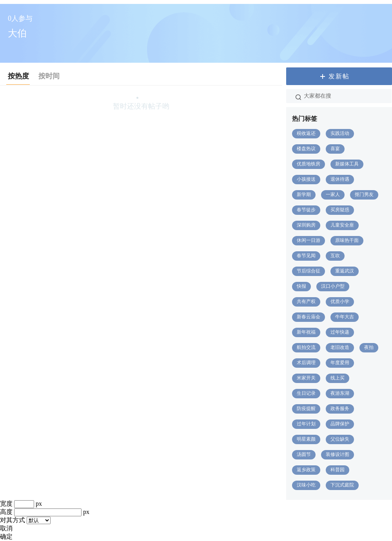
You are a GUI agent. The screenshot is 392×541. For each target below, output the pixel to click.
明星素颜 (306, 439)
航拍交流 (306, 347)
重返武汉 (345, 271)
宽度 (6, 504)
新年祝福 (306, 332)
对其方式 (13, 520)
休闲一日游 (309, 240)
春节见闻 (306, 256)
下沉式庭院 (342, 485)
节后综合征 (309, 271)
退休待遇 (340, 179)
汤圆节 (304, 454)
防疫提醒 (306, 408)
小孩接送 (306, 179)
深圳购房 (306, 225)
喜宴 (335, 149)
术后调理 (306, 363)
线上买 (338, 378)
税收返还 (306, 133)
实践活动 (340, 133)
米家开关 (306, 378)
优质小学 (340, 301)
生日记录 (306, 393)
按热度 (18, 76)
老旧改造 (340, 347)
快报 (301, 286)
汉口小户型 (333, 286)
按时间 (49, 76)
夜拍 (369, 347)
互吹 (335, 256)
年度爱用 (340, 363)
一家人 (333, 194)
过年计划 (306, 424)
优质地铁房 (309, 164)
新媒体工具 (347, 164)
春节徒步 (306, 210)
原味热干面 (347, 240)
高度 (6, 512)
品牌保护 (340, 424)
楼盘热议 (306, 149)
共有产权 (306, 301)
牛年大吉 (345, 317)
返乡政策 (306, 470)
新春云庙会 (309, 317)
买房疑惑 (340, 210)
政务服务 (340, 408)
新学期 (304, 194)
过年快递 (340, 332)
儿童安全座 (342, 225)
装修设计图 (338, 454)
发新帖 (339, 76)
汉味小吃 (306, 485)
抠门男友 (364, 194)
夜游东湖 (340, 393)
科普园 (338, 470)
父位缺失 (340, 439)
